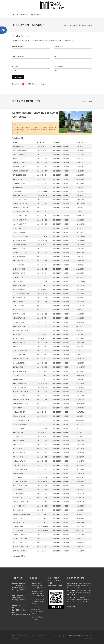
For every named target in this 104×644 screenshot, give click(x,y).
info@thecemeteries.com (21, 615)
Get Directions (36, 14)
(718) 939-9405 (23, 14)
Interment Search (70, 25)
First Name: (18, 46)
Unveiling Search (85, 25)
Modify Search (86, 102)
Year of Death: (19, 56)
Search (18, 77)
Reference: (59, 66)
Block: (15, 66)
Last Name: (59, 46)
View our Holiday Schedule (38, 618)
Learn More (71, 606)
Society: (57, 56)
